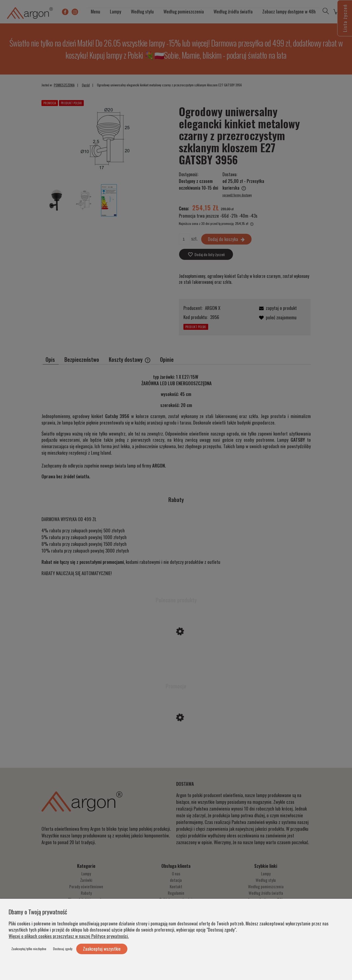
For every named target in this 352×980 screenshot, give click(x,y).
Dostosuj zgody (63, 949)
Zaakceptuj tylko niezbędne (29, 949)
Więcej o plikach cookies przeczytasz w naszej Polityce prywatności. (69, 936)
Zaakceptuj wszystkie (102, 949)
